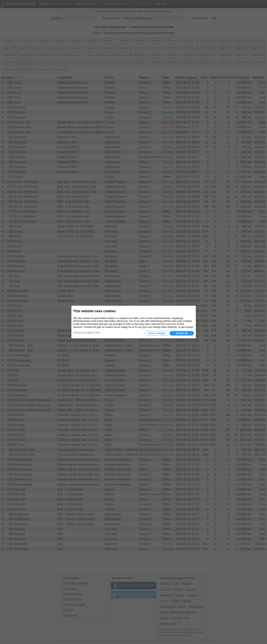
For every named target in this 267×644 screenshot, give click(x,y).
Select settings (157, 333)
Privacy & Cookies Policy (87, 332)
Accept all (182, 333)
